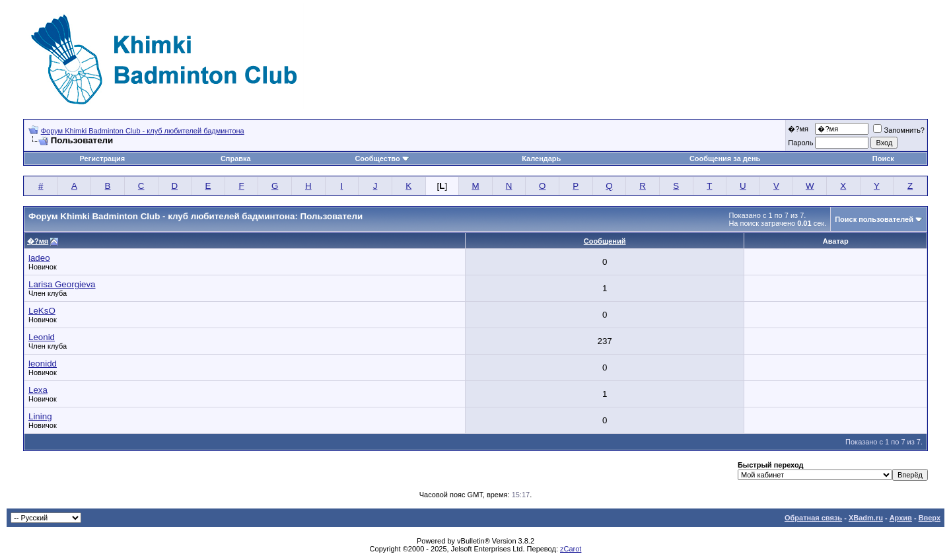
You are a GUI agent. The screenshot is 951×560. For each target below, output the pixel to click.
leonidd (43, 364)
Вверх (930, 518)
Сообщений (605, 241)
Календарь (541, 158)
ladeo (39, 258)
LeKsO (42, 311)
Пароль (800, 143)
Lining (40, 416)
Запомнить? (899, 130)
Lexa (38, 390)
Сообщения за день (725, 158)
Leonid (42, 337)
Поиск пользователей (874, 219)
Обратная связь (813, 518)
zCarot (571, 549)
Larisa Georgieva (62, 284)
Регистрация (102, 158)
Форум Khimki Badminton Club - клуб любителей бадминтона (143, 131)
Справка (236, 158)
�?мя (798, 129)
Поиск (883, 158)
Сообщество (382, 158)
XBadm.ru (866, 518)
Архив (901, 518)
